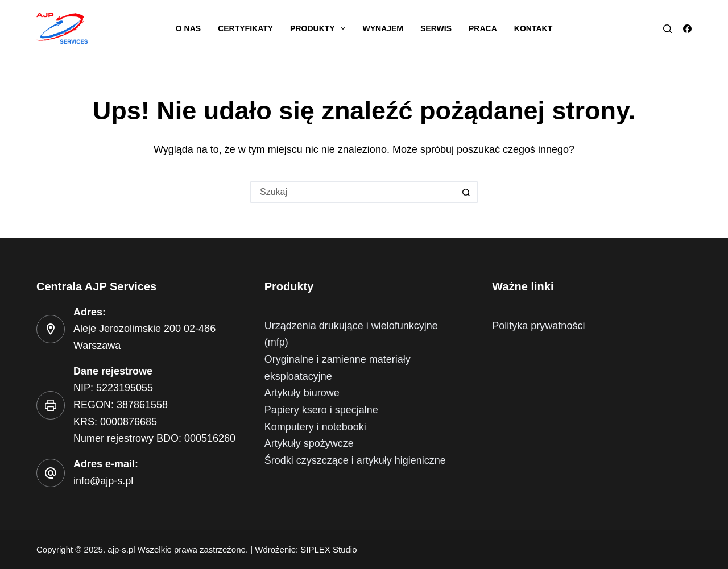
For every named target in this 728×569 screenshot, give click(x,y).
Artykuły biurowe (302, 393)
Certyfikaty (245, 28)
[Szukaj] (667, 29)
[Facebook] (687, 29)
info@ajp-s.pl (103, 481)
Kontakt (533, 28)
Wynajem (383, 28)
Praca (483, 28)
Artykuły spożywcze (309, 443)
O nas (188, 28)
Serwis (436, 28)
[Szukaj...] (353, 192)
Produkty (320, 28)
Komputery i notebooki (315, 427)
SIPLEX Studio (328, 549)
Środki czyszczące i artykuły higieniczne (355, 460)
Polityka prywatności (538, 326)
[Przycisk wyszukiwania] (466, 192)
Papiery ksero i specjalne (321, 410)
